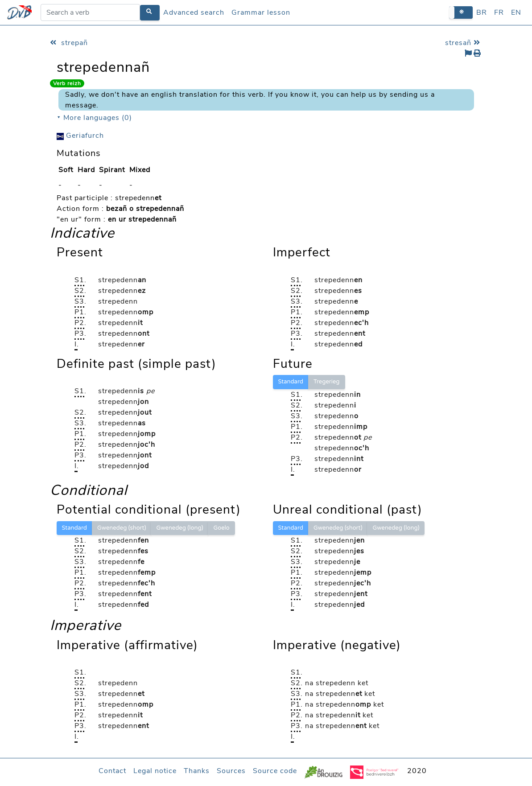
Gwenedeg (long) (179, 528)
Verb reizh (67, 83)
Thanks (197, 771)
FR (499, 12)
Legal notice (155, 771)
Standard (291, 382)
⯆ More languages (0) (94, 118)
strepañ (69, 43)
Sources (231, 771)
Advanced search (194, 12)
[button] (461, 12)
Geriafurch (80, 136)
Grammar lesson (261, 12)
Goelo (221, 528)
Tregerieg (327, 382)
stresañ (464, 43)
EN (516, 12)
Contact (112, 771)
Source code (275, 771)
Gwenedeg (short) (122, 528)
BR (482, 12)
